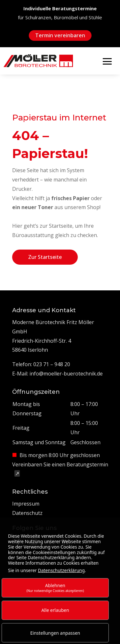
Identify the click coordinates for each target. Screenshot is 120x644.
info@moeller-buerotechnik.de (66, 374)
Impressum (26, 504)
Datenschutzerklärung (61, 570)
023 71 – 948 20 (52, 364)
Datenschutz (27, 513)
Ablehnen (55, 588)
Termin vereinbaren (60, 35)
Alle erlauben (55, 610)
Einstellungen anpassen (55, 633)
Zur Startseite (45, 257)
